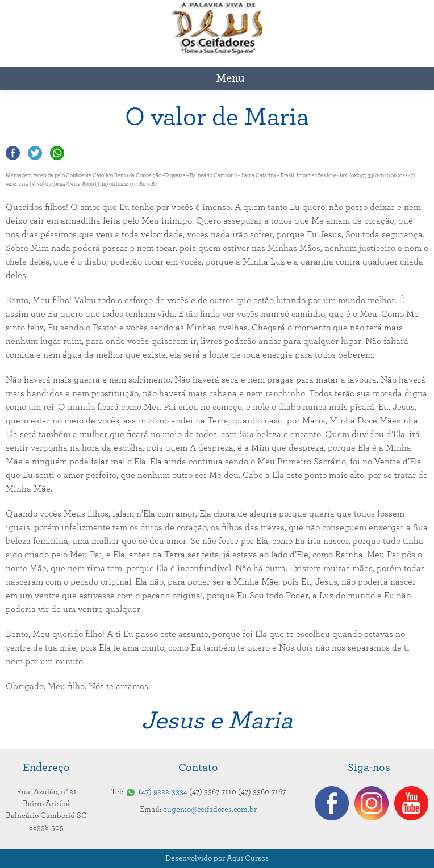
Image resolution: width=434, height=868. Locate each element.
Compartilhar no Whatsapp (57, 153)
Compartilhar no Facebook (13, 153)
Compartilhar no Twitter (35, 153)
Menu (230, 78)
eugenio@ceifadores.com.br (210, 810)
